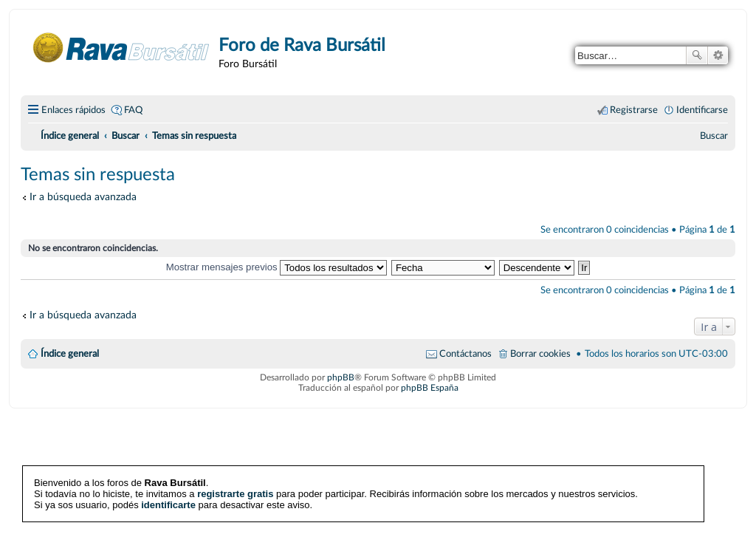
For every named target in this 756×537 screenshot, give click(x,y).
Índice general (70, 354)
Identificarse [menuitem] (702, 110)
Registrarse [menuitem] (634, 110)
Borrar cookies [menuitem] (540, 354)
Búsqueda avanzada (718, 55)
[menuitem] (714, 136)
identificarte (168, 505)
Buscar (697, 55)
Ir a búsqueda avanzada (83, 197)
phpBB (341, 377)
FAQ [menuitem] (133, 110)
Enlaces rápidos (73, 110)
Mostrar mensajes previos (277, 267)
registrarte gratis (235, 494)
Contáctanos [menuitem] (465, 354)
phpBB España (430, 388)
